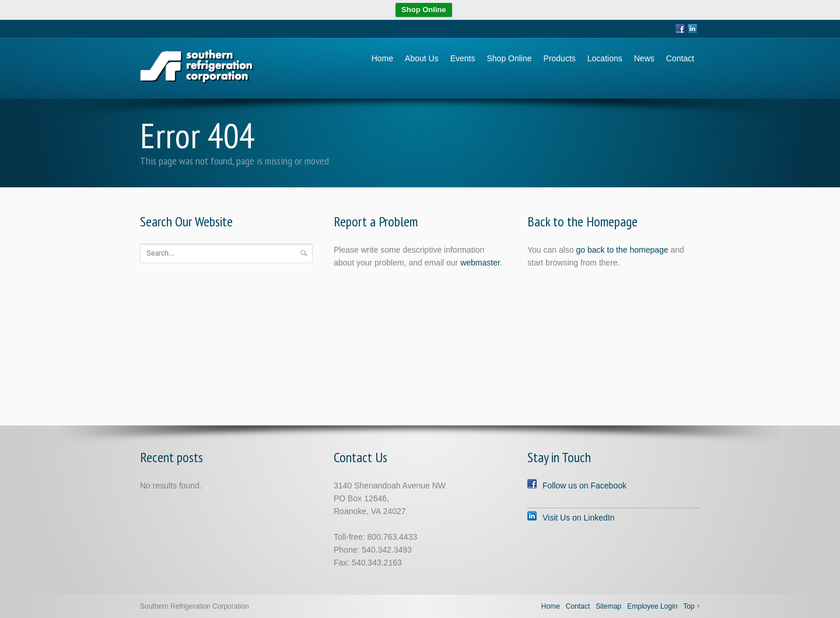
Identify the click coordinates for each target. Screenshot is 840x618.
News (644, 58)
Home (382, 58)
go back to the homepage (622, 250)
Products (560, 58)
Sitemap (608, 606)
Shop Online (424, 10)
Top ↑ (692, 606)
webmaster (480, 263)
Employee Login (652, 606)
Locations (605, 58)
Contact (680, 58)
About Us (422, 58)
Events (463, 58)
